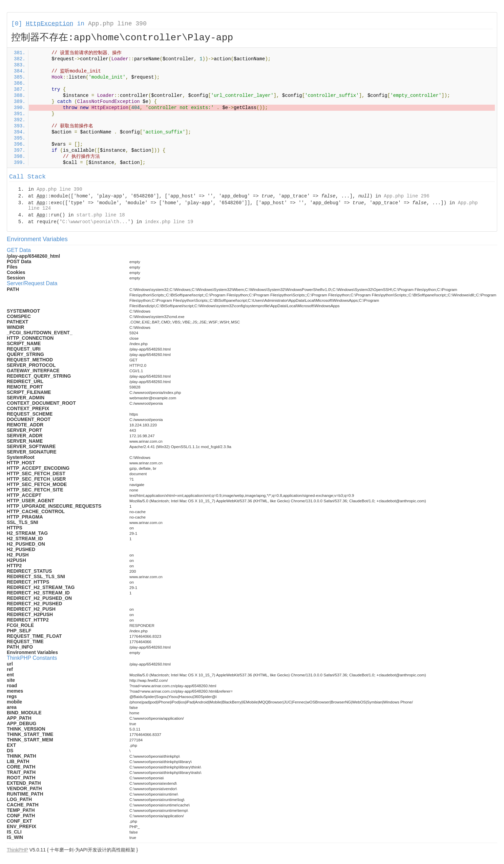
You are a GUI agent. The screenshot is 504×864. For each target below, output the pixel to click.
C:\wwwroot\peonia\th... (95, 222)
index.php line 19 (169, 222)
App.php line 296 (406, 196)
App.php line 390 (117, 24)
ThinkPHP (17, 850)
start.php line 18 (101, 215)
